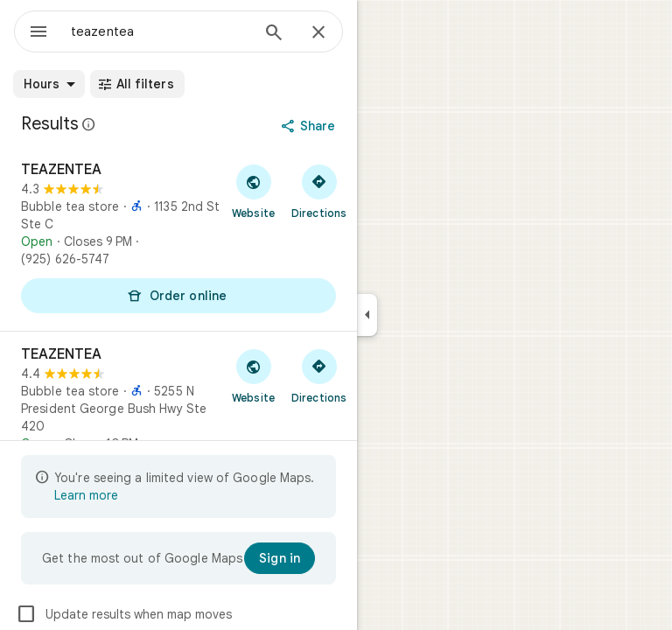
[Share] (310, 126)
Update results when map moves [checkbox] (124, 614)
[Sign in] (280, 558)
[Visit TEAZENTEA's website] (253, 191)
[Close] (318, 33)
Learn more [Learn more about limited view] (86, 495)
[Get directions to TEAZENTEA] (319, 191)
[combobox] (160, 31)
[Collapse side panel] (367, 315)
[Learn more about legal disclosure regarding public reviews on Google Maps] (89, 124)
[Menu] (38, 33)
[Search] (274, 34)
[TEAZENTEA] (178, 239)
